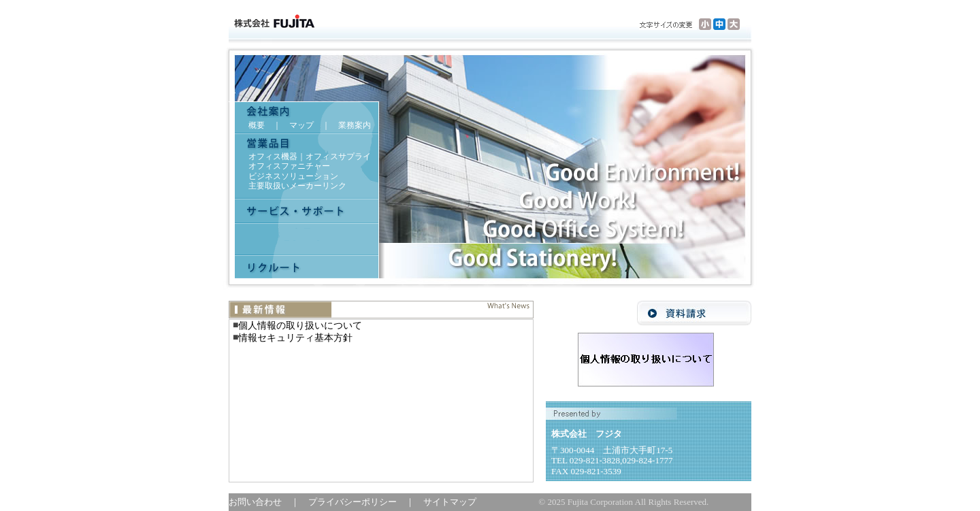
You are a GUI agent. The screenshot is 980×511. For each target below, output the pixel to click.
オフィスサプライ (338, 156)
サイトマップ (450, 502)
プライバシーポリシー (357, 502)
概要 (257, 125)
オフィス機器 (273, 156)
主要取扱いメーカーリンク (297, 186)
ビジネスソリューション (293, 176)
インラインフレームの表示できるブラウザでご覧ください (381, 401)
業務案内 (355, 125)
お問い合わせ (260, 502)
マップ (301, 125)
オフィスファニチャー (289, 166)
